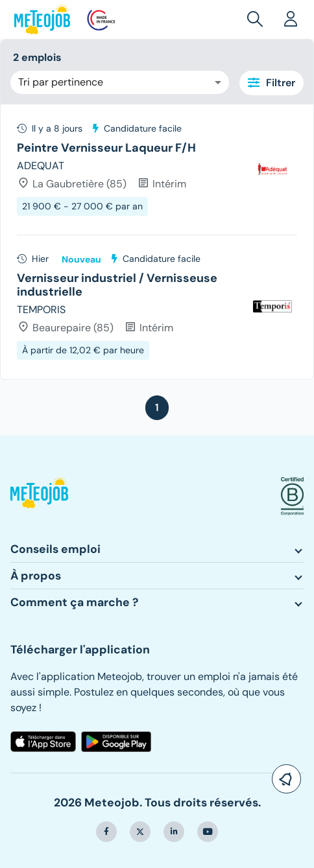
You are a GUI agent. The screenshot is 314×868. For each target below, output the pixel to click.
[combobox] (120, 82)
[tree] (157, 242)
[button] (258, 19)
